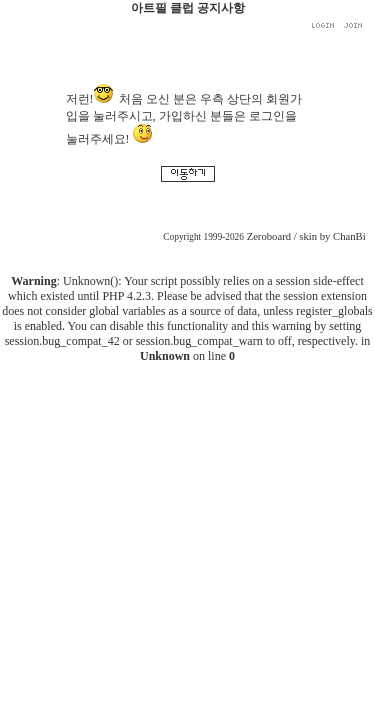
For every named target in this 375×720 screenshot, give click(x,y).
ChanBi (349, 236)
